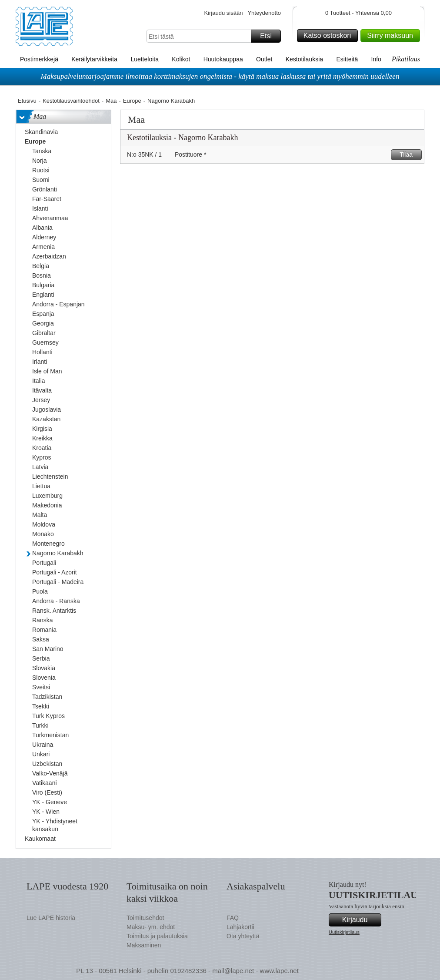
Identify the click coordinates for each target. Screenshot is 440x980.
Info (376, 59)
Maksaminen (144, 945)
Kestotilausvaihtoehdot (71, 101)
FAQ (233, 918)
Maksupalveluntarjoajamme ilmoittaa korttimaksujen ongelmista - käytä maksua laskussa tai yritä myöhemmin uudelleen (220, 76)
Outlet (264, 59)
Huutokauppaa (223, 59)
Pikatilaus (406, 59)
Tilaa (409, 155)
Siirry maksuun (392, 36)
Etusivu (27, 101)
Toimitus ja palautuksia (157, 936)
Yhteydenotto (264, 13)
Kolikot (181, 59)
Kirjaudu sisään (223, 13)
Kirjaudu (360, 920)
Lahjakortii (240, 927)
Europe (132, 101)
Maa (111, 101)
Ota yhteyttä (243, 936)
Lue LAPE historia (51, 918)
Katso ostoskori (329, 36)
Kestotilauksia (304, 59)
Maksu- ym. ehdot (151, 927)
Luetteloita (145, 59)
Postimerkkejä (39, 59)
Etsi (269, 36)
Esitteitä (347, 59)
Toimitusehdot (145, 918)
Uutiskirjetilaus (344, 932)
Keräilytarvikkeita (94, 59)
